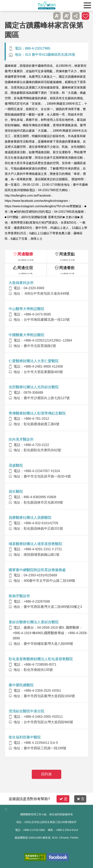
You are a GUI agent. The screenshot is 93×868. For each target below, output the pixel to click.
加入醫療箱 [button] (85, 16)
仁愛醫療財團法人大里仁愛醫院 (34, 361)
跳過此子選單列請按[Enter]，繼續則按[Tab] (48, 16)
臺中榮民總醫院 (21, 685)
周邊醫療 (25, 254)
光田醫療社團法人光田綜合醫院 (34, 387)
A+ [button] (67, 16)
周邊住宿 (25, 268)
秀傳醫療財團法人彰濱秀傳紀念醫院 (37, 413)
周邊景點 (67, 254)
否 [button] (81, 799)
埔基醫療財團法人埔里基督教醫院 (35, 544)
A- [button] (57, 16)
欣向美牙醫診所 (21, 439)
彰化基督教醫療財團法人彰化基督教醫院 (41, 659)
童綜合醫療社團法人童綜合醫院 (34, 622)
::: (6, 809)
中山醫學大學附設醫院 (26, 309)
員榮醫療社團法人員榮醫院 (30, 518)
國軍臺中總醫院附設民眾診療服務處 (37, 570)
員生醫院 (16, 491)
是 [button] (63, 799)
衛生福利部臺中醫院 (25, 737)
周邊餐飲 (67, 268)
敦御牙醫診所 (19, 596)
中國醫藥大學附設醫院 (26, 335)
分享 (76, 16)
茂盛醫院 (16, 465)
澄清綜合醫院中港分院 (26, 711)
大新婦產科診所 (21, 283)
